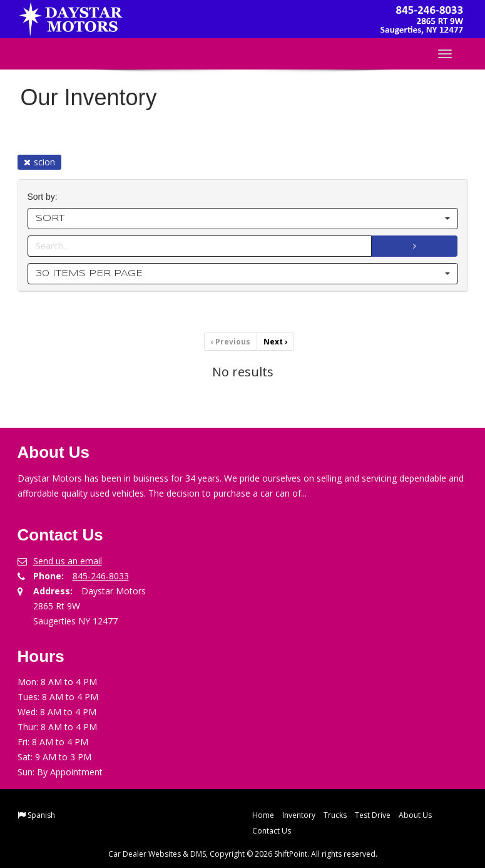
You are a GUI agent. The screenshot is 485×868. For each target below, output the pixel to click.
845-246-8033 (101, 576)
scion (39, 162)
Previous (231, 342)
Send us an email (68, 561)
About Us (415, 815)
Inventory (299, 815)
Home (263, 815)
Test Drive (373, 815)
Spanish (41, 815)
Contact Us (272, 831)
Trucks (335, 815)
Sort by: (45, 197)
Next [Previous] (275, 342)
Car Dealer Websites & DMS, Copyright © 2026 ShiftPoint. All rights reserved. (243, 854)
